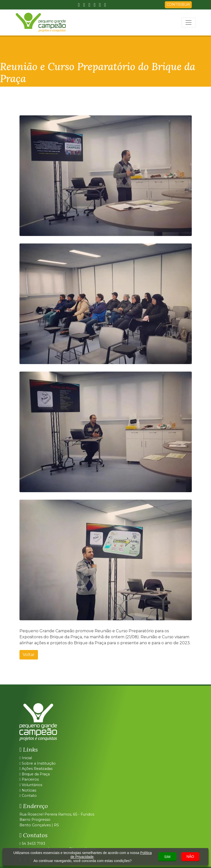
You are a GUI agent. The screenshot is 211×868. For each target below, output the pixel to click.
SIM (167, 857)
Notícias (28, 790)
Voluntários (31, 785)
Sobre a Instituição (38, 763)
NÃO (190, 857)
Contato (28, 796)
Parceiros (29, 779)
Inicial (26, 758)
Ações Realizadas (36, 769)
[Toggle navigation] (189, 22)
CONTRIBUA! (178, 4)
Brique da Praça (35, 774)
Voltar (29, 655)
